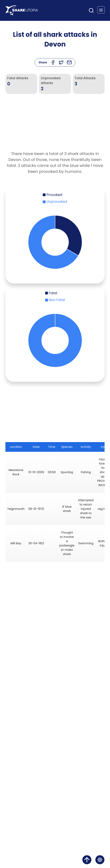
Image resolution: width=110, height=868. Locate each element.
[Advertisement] (55, 125)
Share (43, 62)
